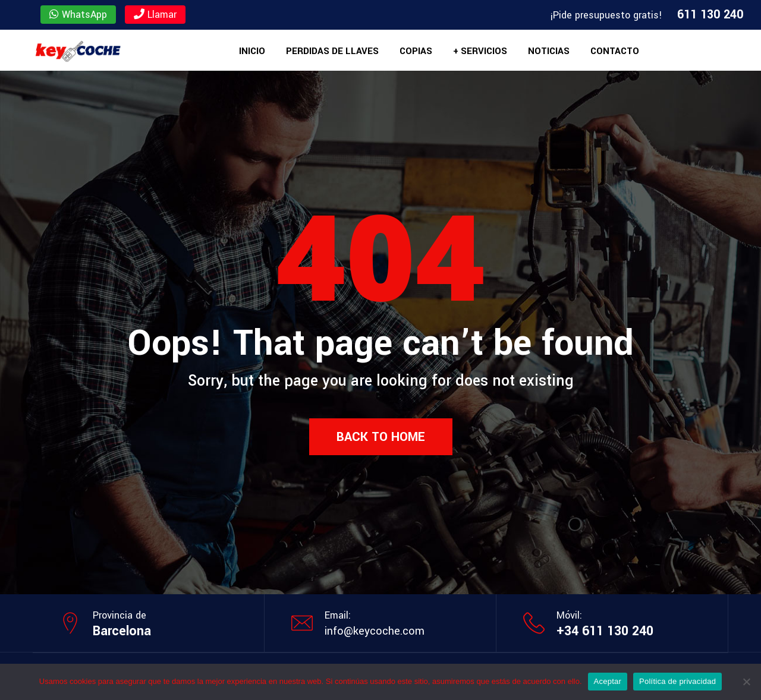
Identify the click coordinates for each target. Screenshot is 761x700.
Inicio (252, 51)
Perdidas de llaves (332, 51)
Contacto (615, 51)
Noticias (549, 51)
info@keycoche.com (375, 631)
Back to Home (381, 437)
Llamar (155, 15)
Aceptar (608, 681)
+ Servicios (480, 51)
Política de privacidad (677, 681)
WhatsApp (78, 15)
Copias (416, 51)
